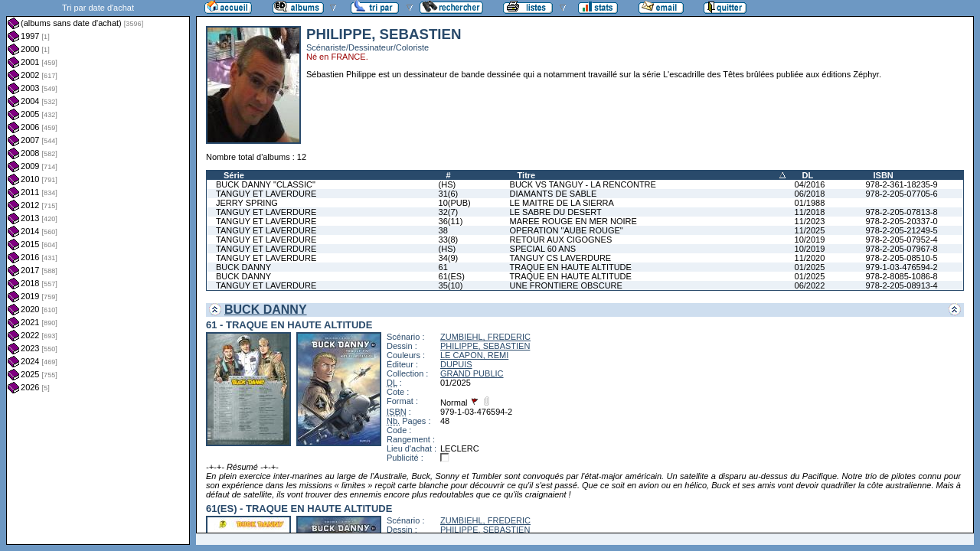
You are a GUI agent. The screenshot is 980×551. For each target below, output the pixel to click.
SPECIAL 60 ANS (543, 249)
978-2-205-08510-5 (901, 258)
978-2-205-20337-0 (901, 221)
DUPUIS (456, 364)
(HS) (448, 184)
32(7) (449, 212)
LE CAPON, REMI (474, 355)
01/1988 (810, 203)
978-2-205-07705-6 (901, 194)
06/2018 (810, 194)
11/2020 (810, 258)
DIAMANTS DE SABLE (554, 194)
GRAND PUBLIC (472, 373)
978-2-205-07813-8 (901, 212)
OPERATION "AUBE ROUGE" (567, 230)
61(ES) (452, 276)
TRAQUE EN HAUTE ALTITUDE (571, 267)
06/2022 (810, 285)
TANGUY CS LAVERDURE (561, 258)
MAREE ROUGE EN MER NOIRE (573, 221)
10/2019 (810, 240)
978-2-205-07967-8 (901, 249)
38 (443, 230)
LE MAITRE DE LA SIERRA (562, 203)
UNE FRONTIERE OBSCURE (566, 285)
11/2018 (810, 212)
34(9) (449, 258)
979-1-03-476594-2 (901, 267)
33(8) (449, 240)
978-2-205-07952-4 (901, 240)
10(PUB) (455, 203)
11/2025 (810, 230)
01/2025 (810, 267)
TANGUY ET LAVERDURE (266, 194)
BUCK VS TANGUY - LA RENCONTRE (583, 184)
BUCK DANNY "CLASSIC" (266, 184)
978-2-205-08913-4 (901, 285)
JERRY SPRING (247, 203)
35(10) (451, 285)
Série (234, 175)
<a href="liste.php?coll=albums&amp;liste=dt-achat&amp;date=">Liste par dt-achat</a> (98, 272)
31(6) (449, 194)
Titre (527, 175)
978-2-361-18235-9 (901, 184)
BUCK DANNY (243, 267)
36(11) (451, 221)
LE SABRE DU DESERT (556, 212)
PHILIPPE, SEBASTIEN (485, 346)
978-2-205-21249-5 (901, 230)
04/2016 (810, 184)
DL (808, 175)
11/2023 (810, 221)
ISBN (883, 175)
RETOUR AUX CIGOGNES (561, 240)
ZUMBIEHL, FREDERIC (485, 337)
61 (443, 267)
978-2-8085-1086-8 (901, 276)
